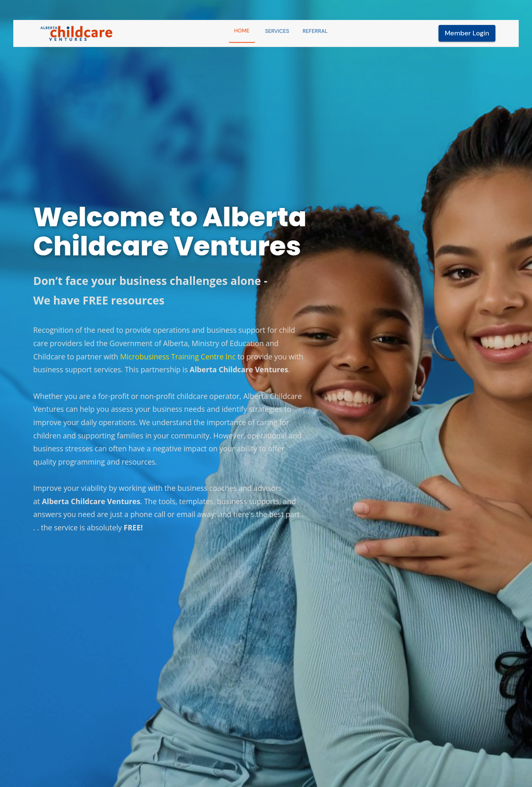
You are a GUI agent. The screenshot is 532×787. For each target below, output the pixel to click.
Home (242, 31)
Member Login (467, 33)
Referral (315, 31)
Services (277, 31)
